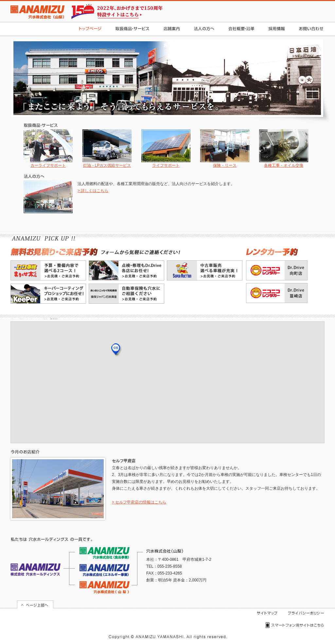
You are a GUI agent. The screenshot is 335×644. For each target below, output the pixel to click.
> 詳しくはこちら (93, 191)
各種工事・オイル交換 (284, 149)
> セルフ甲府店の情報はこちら (139, 502)
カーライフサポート (48, 149)
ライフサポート (166, 149)
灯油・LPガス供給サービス (107, 149)
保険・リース (225, 149)
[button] (116, 350)
